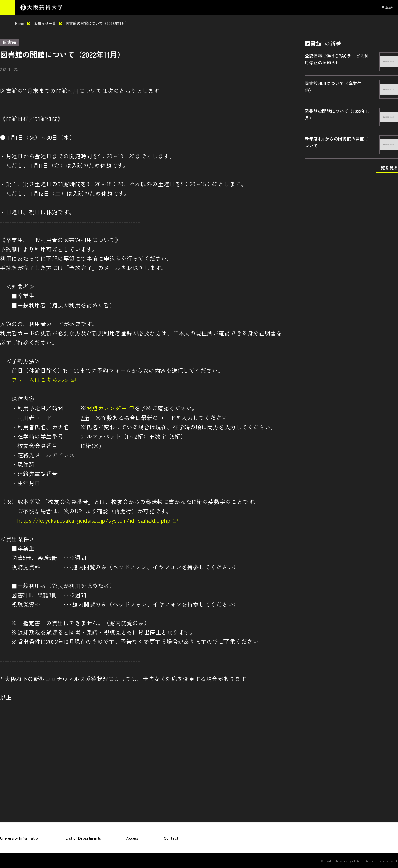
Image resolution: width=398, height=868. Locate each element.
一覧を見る (387, 168)
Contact (171, 838)
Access (132, 838)
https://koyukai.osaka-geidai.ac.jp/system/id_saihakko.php (94, 520)
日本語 (387, 7)
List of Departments (83, 838)
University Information (20, 838)
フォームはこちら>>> (40, 380)
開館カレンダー (107, 408)
